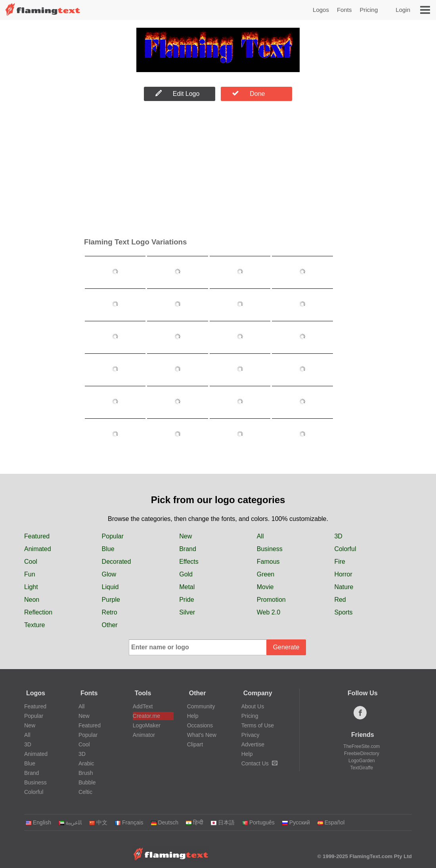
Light (31, 587)
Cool (31, 562)
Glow (109, 574)
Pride (186, 600)
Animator (144, 735)
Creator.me (146, 716)
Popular (113, 536)
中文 (98, 822)
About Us (253, 706)
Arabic (86, 763)
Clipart (195, 744)
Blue (108, 549)
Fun (30, 574)
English (38, 822)
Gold (186, 574)
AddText (143, 706)
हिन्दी (194, 822)
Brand (188, 549)
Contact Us (259, 763)
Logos (321, 10)
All (260, 536)
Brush (86, 773)
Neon (32, 600)
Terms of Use (258, 725)
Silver (187, 612)
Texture (34, 625)
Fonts (344, 10)
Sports (343, 612)
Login (403, 10)
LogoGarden (362, 761)
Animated (38, 549)
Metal (187, 587)
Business (270, 549)
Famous (268, 562)
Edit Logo (178, 93)
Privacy (251, 735)
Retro (110, 612)
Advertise (253, 744)
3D (338, 536)
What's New (202, 735)
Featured (37, 536)
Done (249, 93)
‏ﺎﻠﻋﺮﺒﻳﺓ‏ (70, 822)
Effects (189, 562)
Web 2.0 (269, 612)
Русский (296, 822)
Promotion (271, 600)
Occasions (200, 725)
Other (110, 625)
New (185, 536)
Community (201, 706)
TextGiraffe (361, 768)
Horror (343, 574)
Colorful (345, 549)
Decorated (117, 562)
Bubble (87, 782)
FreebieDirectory (362, 754)
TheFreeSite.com (361, 746)
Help (193, 716)
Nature (344, 587)
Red (340, 600)
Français (129, 822)
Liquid (110, 587)
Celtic (85, 792)
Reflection (38, 612)
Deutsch (164, 822)
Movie (265, 587)
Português (258, 822)
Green (266, 574)
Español (331, 822)
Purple (111, 600)
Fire (340, 562)
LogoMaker (147, 725)
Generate (286, 647)
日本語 (223, 822)
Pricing (369, 10)
